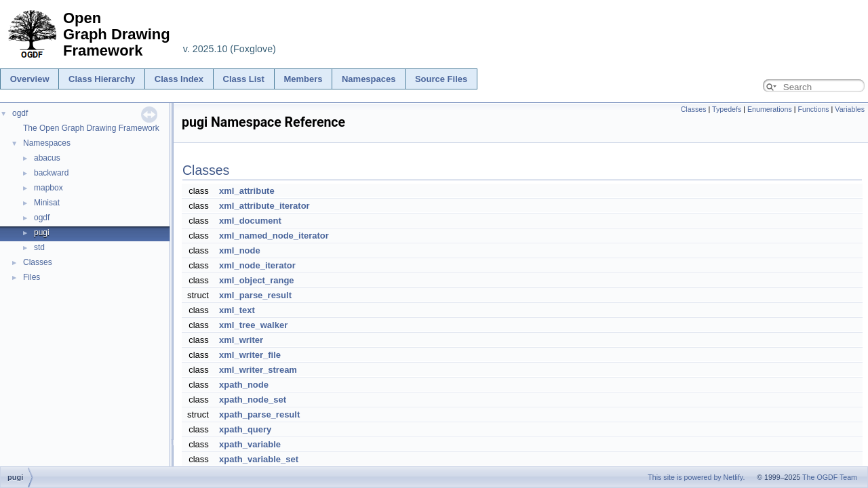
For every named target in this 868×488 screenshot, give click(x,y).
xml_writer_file (250, 355)
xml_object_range (257, 280)
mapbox (48, 188)
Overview (30, 79)
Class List (244, 79)
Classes (38, 262)
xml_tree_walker (253, 325)
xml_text (237, 310)
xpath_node (244, 385)
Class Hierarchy (102, 79)
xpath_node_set (253, 400)
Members (303, 79)
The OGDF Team (830, 477)
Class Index (179, 79)
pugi (42, 232)
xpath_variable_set (259, 459)
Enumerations (770, 109)
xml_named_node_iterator (274, 236)
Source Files (441, 79)
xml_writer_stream (258, 370)
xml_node (240, 250)
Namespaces (369, 79)
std (39, 247)
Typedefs (727, 109)
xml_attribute (247, 191)
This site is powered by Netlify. (696, 477)
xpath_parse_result (259, 414)
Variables (850, 109)
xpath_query (245, 429)
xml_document (250, 221)
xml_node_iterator (257, 265)
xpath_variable (250, 444)
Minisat (47, 203)
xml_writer (241, 340)
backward (51, 173)
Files (32, 277)
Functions (813, 109)
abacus (47, 158)
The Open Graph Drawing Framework (91, 128)
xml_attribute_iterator (264, 206)
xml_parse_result (255, 295)
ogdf (20, 113)
